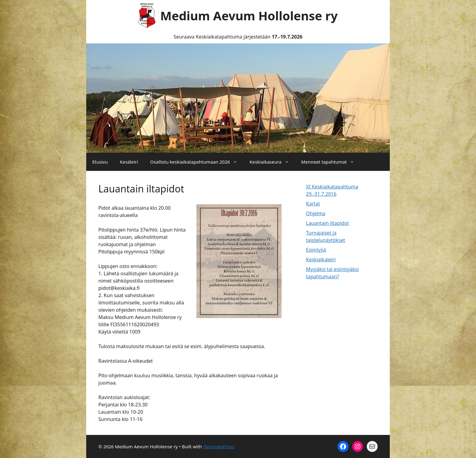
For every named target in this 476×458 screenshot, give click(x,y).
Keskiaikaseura (272, 162)
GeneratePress (219, 446)
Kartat (313, 204)
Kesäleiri (129, 162)
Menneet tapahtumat (331, 162)
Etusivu (100, 162)
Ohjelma (316, 213)
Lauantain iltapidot (327, 223)
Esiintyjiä (316, 250)
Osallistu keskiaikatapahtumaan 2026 (197, 162)
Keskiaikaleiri (321, 260)
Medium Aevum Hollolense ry (249, 16)
